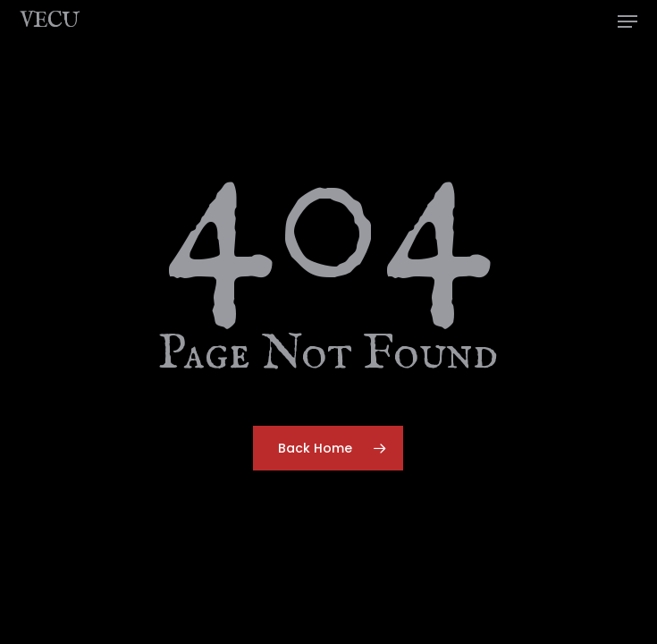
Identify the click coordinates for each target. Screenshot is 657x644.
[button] (628, 21)
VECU (49, 21)
